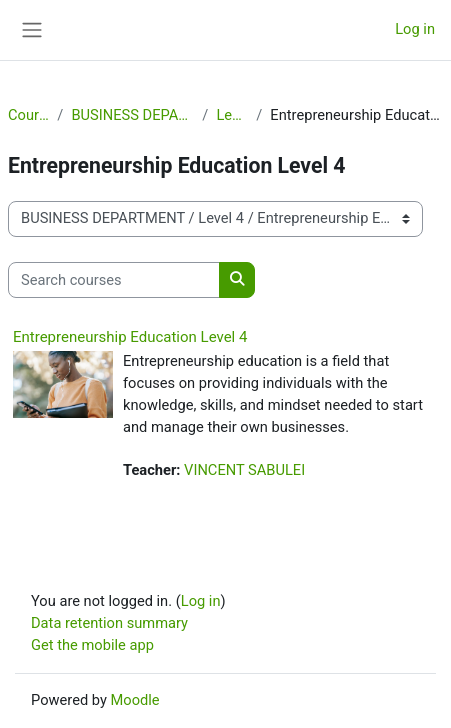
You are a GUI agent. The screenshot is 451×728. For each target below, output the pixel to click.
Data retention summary (109, 623)
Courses (28, 115)
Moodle (135, 700)
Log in (415, 29)
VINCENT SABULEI (244, 470)
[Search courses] (114, 280)
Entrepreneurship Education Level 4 (130, 337)
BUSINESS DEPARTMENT (132, 115)
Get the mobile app (92, 645)
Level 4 (232, 115)
